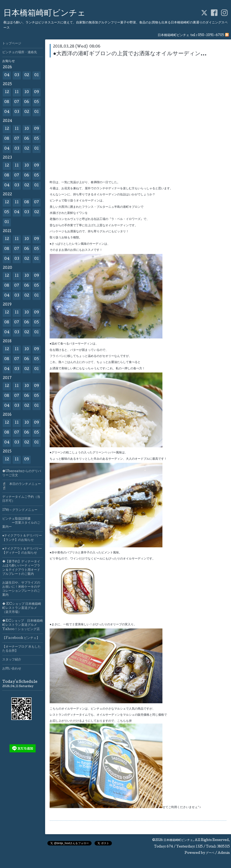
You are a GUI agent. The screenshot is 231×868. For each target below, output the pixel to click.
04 (7, 75)
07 (17, 102)
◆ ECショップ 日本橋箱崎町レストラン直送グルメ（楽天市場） (22, 608)
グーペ (210, 853)
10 (27, 92)
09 (37, 92)
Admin (224, 853)
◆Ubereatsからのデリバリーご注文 (22, 473)
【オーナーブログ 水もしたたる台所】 (22, 649)
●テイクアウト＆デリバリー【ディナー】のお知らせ (22, 551)
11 (17, 92)
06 (27, 102)
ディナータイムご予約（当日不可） (21, 499)
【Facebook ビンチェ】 (21, 638)
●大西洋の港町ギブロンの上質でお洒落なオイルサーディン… (130, 54)
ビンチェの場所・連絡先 (20, 53)
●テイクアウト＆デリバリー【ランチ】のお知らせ (22, 538)
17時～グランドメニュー (20, 510)
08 (7, 102)
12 (7, 92)
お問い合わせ (12, 669)
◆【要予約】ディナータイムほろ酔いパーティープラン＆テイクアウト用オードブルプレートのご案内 (21, 568)
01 (37, 75)
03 (17, 75)
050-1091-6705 (211, 35)
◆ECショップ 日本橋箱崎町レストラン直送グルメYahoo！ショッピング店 (23, 625)
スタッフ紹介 (12, 660)
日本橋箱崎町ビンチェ (44, 14)
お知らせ (9, 61)
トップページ (12, 44)
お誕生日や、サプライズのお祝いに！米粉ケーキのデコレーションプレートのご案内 (21, 589)
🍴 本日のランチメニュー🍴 (22, 486)
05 (37, 102)
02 (27, 75)
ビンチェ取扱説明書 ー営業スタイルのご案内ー (21, 523)
